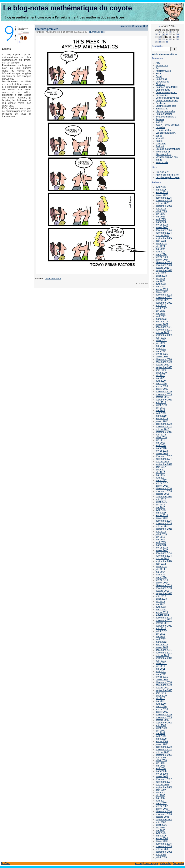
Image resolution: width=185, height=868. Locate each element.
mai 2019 (160, 410)
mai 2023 (160, 281)
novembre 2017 (164, 459)
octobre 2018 (162, 429)
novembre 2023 (164, 265)
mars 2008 (161, 771)
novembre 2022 (164, 297)
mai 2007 (160, 798)
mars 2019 (161, 416)
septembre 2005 (164, 852)
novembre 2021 (164, 330)
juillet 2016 (161, 502)
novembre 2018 (164, 427)
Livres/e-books (163, 130)
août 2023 (161, 273)
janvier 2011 (162, 680)
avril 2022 (161, 316)
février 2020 (162, 386)
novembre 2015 (164, 523)
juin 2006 (160, 828)
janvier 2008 (162, 776)
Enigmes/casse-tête (166, 106)
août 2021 (161, 338)
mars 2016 (161, 513)
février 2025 (162, 225)
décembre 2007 (164, 779)
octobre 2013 (162, 591)
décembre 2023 (164, 262)
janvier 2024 (162, 260)
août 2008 (161, 758)
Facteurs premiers (47, 29)
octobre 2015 (162, 526)
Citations (160, 84)
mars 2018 (161, 448)
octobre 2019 (162, 397)
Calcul (159, 76)
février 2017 (162, 483)
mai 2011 (160, 669)
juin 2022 (160, 311)
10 (167, 34)
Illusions (160, 119)
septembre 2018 (164, 432)
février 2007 (162, 806)
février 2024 (162, 257)
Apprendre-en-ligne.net (167, 175)
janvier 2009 (162, 744)
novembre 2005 (164, 846)
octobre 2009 (162, 720)
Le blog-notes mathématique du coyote (67, 8)
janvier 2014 (162, 583)
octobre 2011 (162, 655)
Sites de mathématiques (168, 149)
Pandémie (161, 144)
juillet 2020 (161, 373)
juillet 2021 (161, 340)
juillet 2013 (161, 599)
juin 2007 (160, 795)
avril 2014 (161, 575)
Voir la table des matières (164, 54)
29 (160, 42)
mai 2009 (160, 733)
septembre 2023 (164, 270)
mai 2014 (160, 572)
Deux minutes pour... (166, 92)
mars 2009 (161, 739)
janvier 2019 (162, 421)
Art (157, 68)
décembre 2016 (164, 489)
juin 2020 (160, 375)
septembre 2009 (164, 723)
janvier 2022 (162, 324)
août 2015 (161, 532)
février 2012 (162, 645)
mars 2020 (161, 384)
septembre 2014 (164, 561)
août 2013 (161, 596)
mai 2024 (160, 249)
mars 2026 (161, 190)
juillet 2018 (161, 437)
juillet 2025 (161, 211)
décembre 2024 (164, 230)
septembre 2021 (164, 335)
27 (178, 39)
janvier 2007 (162, 809)
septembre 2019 (164, 400)
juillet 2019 (161, 405)
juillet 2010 (161, 696)
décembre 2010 (164, 682)
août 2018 (161, 435)
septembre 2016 (164, 497)
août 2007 (161, 790)
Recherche (178, 863)
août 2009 (161, 725)
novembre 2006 (164, 814)
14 (156, 37)
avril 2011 (161, 672)
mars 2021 (161, 351)
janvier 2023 (162, 292)
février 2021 (162, 354)
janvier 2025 (162, 227)
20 (178, 37)
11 (170, 34)
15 (160, 37)
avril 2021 (161, 349)
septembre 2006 (164, 820)
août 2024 (161, 241)
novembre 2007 (164, 782)
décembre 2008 (164, 747)
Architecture (162, 66)
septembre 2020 (164, 367)
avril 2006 (161, 833)
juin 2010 (160, 698)
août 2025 (161, 209)
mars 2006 (161, 836)
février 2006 (162, 838)
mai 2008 (160, 766)
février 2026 (162, 192)
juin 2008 (160, 763)
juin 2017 (160, 472)
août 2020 (161, 370)
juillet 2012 (161, 631)
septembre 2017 (164, 464)
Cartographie (162, 82)
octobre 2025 (162, 203)
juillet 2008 (161, 760)
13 (178, 34)
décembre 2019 (164, 392)
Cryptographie (163, 90)
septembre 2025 (164, 206)
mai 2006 (160, 830)
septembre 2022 (164, 303)
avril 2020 (161, 381)
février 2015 (162, 548)
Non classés (162, 162)
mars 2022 (161, 319)
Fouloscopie (162, 109)
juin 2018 (160, 440)
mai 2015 (160, 540)
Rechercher (158, 46)
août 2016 (161, 499)
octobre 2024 (162, 236)
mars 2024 (161, 254)
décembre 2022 (164, 295)
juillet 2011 (161, 663)
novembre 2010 (164, 685)
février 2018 (162, 451)
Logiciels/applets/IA (165, 133)
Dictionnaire (162, 95)
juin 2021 (160, 343)
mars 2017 (161, 480)
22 (160, 39)
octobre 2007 (162, 785)
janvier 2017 (162, 486)
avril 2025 (161, 219)
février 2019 (162, 419)
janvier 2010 (162, 712)
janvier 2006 (162, 841)
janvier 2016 (162, 518)
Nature (159, 141)
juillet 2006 (161, 825)
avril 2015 (161, 542)
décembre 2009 (164, 715)
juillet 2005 (161, 857)
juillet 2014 (161, 567)
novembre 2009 (164, 717)
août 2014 (161, 564)
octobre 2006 (162, 817)
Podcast (160, 146)
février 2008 (162, 774)
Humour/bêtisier (97, 32)
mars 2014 (161, 577)
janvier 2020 (162, 389)
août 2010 (161, 693)
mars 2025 (161, 222)
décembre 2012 (164, 618)
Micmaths (160, 138)
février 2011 (162, 677)
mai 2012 (160, 637)
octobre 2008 (162, 752)
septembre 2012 (164, 626)
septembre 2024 (164, 238)
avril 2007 (161, 801)
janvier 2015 (162, 550)
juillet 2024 (161, 244)
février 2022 (162, 322)
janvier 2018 (162, 454)
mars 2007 (161, 803)
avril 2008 (161, 768)
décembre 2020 (164, 359)
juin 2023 (160, 279)
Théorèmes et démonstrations (163, 153)
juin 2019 (160, 408)
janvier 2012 (162, 647)
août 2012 (161, 628)
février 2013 (162, 612)
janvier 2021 (162, 357)
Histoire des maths (165, 111)
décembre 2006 (164, 811)
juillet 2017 (161, 470)
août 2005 (161, 855)
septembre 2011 (164, 658)
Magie (159, 136)
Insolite (159, 122)
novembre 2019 (164, 394)
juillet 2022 (161, 308)
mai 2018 (160, 443)
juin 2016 (160, 505)
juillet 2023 (161, 276)
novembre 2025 (164, 201)
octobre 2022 (162, 300)
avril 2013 (161, 607)
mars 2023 (161, 287)
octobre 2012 (162, 623)
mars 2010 (161, 707)
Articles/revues (163, 71)
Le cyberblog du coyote (167, 177)
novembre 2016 (164, 491)
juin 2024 (160, 246)
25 (170, 39)
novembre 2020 (164, 362)
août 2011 (161, 661)
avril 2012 (161, 639)
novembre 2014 (164, 556)
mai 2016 (160, 507)
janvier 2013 (162, 615)
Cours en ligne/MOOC (167, 87)
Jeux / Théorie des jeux (167, 125)
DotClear (6, 863)
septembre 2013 (164, 593)
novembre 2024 (164, 233)
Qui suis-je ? (162, 172)
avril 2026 (161, 187)
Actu (158, 63)
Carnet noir (161, 79)
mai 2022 (160, 314)
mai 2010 (160, 701)
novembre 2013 (164, 588)
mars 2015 (161, 545)
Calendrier (165, 863)
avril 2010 (161, 704)
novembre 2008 (164, 750)
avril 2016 (161, 510)
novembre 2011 (164, 653)
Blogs (158, 74)
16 (163, 37)
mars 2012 (161, 642)
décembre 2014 (164, 553)
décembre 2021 (164, 327)
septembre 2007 (164, 787)
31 (167, 42)
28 (156, 42)
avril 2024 (161, 252)
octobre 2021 (162, 332)
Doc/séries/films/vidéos (167, 98)
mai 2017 (160, 475)
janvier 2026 (162, 195)
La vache (160, 127)
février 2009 (162, 742)
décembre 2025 (164, 198)
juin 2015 (160, 537)
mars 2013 (161, 610)
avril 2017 (161, 478)
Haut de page (151, 863)
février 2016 (162, 515)
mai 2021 (160, 346)
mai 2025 (160, 217)
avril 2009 (161, 736)
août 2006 (161, 822)
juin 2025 (160, 214)
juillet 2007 (161, 793)
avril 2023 (161, 284)
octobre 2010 (162, 688)
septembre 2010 (164, 690)
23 (163, 39)
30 (163, 42)
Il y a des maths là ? (166, 117)
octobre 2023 (162, 268)
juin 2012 (160, 634)
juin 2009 (160, 731)
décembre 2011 (164, 650)
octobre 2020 (162, 365)
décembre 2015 (164, 521)
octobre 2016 (162, 494)
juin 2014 (160, 569)
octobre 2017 (162, 462)
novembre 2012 (164, 620)
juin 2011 (160, 666)
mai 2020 (160, 378)
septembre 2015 (164, 529)
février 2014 (162, 580)
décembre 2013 (164, 585)
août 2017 (161, 467)
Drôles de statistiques (167, 101)
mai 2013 (160, 604)
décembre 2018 (164, 424)
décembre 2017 (164, 456)
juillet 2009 (161, 728)
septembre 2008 (164, 755)
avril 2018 (161, 445)
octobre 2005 (162, 849)
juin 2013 (160, 602)
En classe (161, 103)
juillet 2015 (161, 534)
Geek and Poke (53, 279)
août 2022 (161, 305)
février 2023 (162, 289)
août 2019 (161, 402)
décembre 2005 (164, 844)
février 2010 (162, 709)
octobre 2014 (162, 558)
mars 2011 (161, 674)
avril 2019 (161, 413)
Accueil (139, 863)
